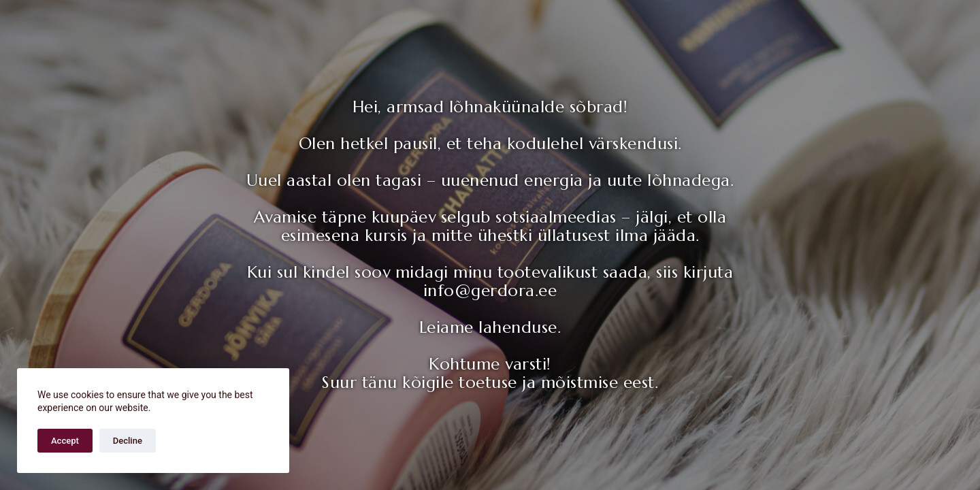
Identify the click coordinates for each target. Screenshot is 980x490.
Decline (128, 441)
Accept (65, 441)
